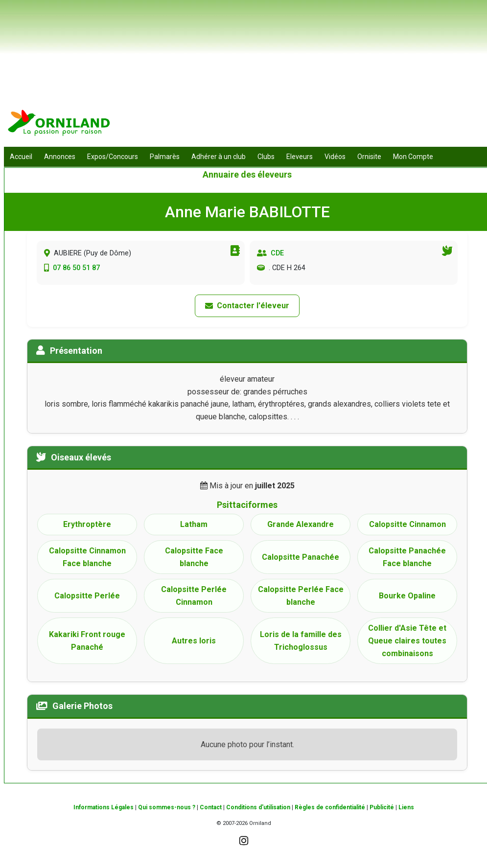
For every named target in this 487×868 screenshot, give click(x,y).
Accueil (21, 157)
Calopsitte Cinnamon (407, 524)
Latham (194, 524)
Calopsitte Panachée (301, 557)
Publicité (382, 807)
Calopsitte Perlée (87, 596)
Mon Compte (413, 157)
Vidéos (335, 157)
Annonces (60, 157)
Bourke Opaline (407, 596)
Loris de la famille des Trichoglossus (301, 641)
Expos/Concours (113, 157)
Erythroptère (87, 524)
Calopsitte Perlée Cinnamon (194, 596)
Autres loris (194, 641)
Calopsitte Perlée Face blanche (301, 596)
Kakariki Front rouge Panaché (87, 641)
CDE (277, 253)
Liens (406, 807)
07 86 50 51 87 (76, 268)
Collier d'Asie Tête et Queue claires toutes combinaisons (407, 640)
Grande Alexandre (301, 524)
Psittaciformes (247, 505)
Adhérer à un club (219, 157)
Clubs (266, 157)
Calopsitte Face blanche (194, 557)
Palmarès (165, 157)
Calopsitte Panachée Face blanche (407, 557)
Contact (211, 807)
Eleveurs (300, 157)
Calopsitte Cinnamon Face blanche (87, 557)
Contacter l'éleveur (247, 306)
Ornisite (369, 157)
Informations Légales (104, 807)
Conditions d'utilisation (258, 807)
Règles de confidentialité (330, 807)
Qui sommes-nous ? (167, 807)
